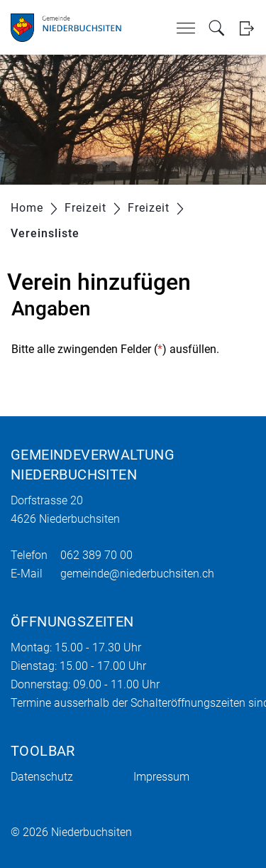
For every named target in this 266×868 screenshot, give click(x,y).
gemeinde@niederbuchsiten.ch (137, 574)
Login (246, 28)
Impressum (161, 777)
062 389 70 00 (96, 555)
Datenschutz (42, 777)
